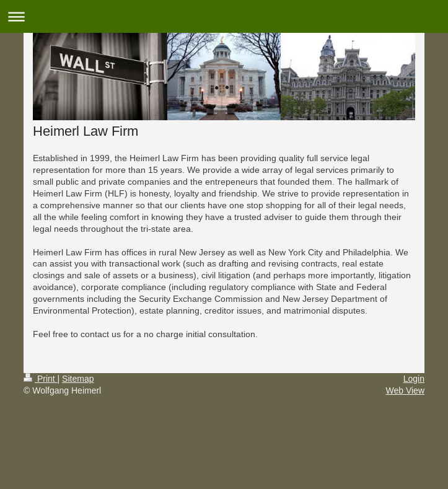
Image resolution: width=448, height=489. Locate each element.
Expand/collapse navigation (224, 16)
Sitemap (78, 379)
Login (414, 379)
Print (41, 379)
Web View (405, 390)
